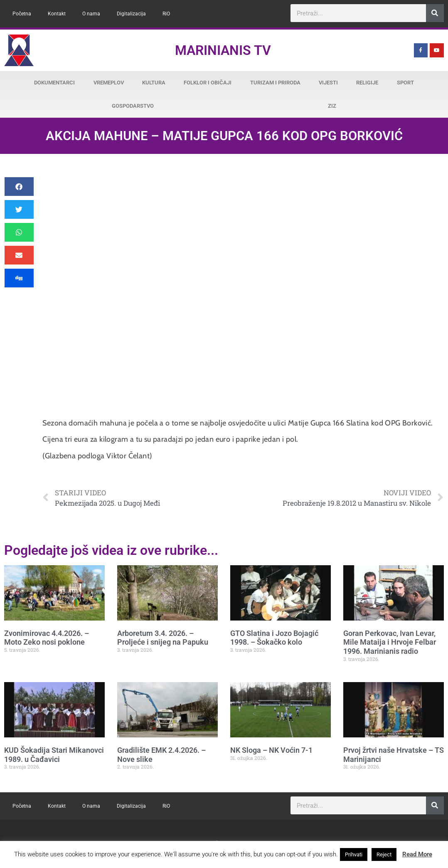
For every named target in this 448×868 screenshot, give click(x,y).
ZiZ (332, 106)
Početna (22, 14)
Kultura (154, 83)
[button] (19, 187)
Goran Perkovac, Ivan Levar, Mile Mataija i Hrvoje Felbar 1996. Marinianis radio (390, 642)
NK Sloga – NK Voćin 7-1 (271, 750)
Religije (367, 83)
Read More (417, 854)
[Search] (435, 13)
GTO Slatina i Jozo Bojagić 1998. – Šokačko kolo (274, 638)
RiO (166, 14)
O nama (91, 14)
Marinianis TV (223, 50)
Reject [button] (384, 854)
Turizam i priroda (275, 83)
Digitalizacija (131, 14)
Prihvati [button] (354, 854)
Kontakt (57, 14)
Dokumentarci (54, 83)
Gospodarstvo (133, 106)
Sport (405, 83)
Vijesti (328, 83)
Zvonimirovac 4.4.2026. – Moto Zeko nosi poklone (47, 638)
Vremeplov (109, 83)
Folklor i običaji (208, 83)
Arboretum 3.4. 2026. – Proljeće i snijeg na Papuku (163, 638)
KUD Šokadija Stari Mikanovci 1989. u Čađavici (54, 755)
